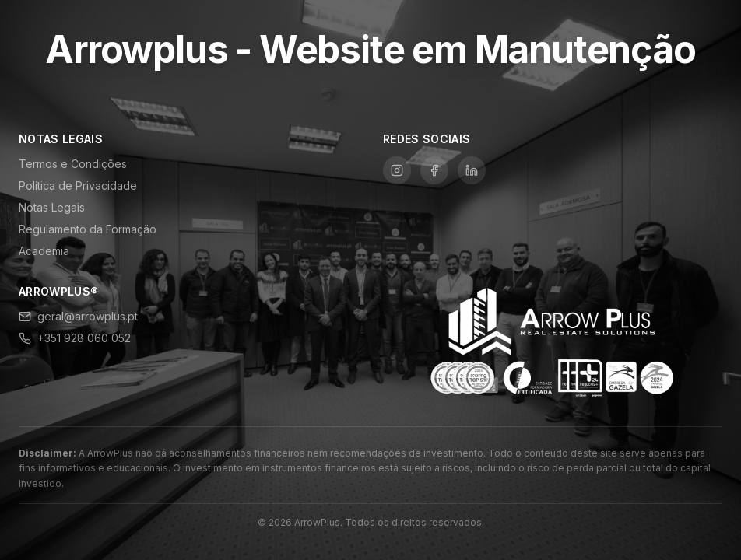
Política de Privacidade (78, 185)
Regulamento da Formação (88, 229)
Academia (44, 251)
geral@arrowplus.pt (78, 316)
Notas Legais (52, 207)
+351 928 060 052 (75, 338)
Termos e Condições (73, 164)
